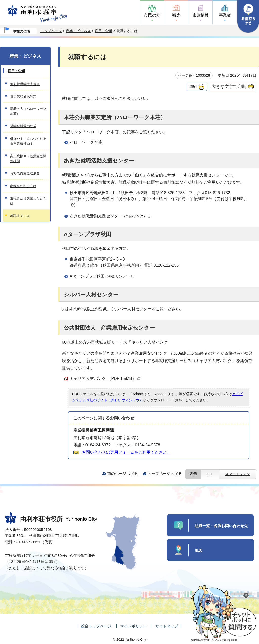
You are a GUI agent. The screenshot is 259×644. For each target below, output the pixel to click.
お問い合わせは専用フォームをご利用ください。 (126, 452)
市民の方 (152, 15)
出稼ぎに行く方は (23, 186)
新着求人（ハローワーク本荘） (28, 111)
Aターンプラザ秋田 (102, 276)
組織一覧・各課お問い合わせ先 (221, 526)
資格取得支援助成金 (25, 173)
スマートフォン (238, 474)
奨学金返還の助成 (23, 126)
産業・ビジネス (78, 31)
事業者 (225, 15)
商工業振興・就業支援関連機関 (28, 159)
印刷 (193, 87)
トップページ (51, 31)
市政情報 (201, 15)
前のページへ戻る (122, 473)
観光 (176, 15)
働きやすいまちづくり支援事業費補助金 (28, 141)
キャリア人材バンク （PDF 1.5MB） (105, 379)
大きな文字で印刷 (229, 86)
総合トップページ (96, 626)
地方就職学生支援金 (25, 84)
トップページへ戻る (165, 473)
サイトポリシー (133, 626)
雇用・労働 (103, 31)
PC (210, 474)
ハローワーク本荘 (86, 142)
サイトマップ (167, 626)
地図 (199, 550)
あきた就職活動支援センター (110, 216)
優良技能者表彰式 (23, 96)
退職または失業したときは (28, 201)
